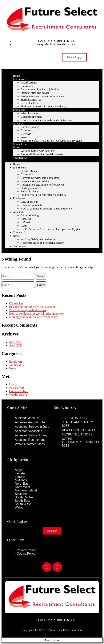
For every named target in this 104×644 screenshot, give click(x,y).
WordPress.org (18, 395)
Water (24, 137)
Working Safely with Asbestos (38, 151)
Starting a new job (31, 100)
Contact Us (19, 232)
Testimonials (20, 158)
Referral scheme (30, 103)
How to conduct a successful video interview (46, 120)
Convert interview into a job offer (40, 89)
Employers (19, 110)
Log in (13, 384)
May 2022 (15, 342)
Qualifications (29, 83)
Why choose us (29, 113)
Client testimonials (31, 117)
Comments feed (19, 391)
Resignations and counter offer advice (42, 96)
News (16, 147)
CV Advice (27, 86)
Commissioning (30, 127)
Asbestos (26, 130)
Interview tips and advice (35, 93)
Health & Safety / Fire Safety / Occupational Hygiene (51, 141)
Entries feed (16, 388)
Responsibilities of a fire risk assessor (42, 154)
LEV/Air (26, 134)
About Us (18, 124)
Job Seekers (20, 79)
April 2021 (16, 345)
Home (16, 164)
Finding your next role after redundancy (43, 106)
